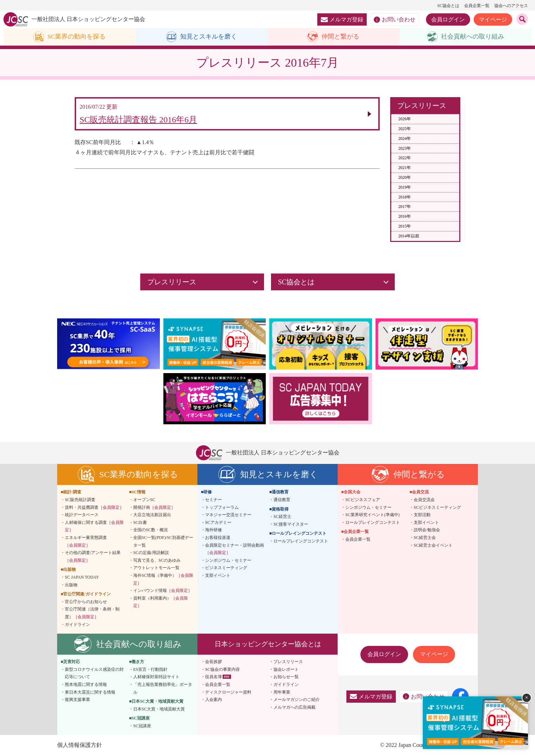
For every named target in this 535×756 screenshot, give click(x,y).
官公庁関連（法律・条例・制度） (92, 613)
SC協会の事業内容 (222, 669)
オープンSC (144, 500)
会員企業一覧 (477, 6)
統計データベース (82, 515)
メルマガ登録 (342, 19)
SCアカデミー (218, 522)
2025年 (405, 129)
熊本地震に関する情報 (86, 684)
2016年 (405, 217)
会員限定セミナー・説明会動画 (235, 549)
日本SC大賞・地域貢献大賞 (159, 709)
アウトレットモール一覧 (156, 568)
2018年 (405, 197)
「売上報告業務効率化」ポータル (163, 688)
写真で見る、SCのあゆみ (157, 560)
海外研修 (214, 530)
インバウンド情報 (163, 591)
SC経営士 (282, 517)
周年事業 (282, 692)
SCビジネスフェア (363, 500)
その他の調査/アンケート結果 (93, 557)
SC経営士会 (425, 538)
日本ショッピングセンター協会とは (268, 644)
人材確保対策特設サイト (156, 677)
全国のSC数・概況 (151, 530)
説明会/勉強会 (427, 530)
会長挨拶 (214, 662)
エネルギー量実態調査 (86, 541)
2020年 (405, 177)
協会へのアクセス (511, 6)
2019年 (405, 187)
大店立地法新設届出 (152, 515)
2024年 (405, 139)
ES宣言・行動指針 (150, 669)
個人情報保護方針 (80, 745)
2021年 (405, 168)
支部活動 (422, 515)
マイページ (493, 19)
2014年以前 (409, 236)
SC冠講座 (142, 726)
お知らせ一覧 (286, 677)
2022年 (405, 158)
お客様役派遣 (218, 538)
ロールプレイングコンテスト (301, 541)
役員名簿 (214, 677)
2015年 (405, 226)
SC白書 (140, 522)
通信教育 (282, 500)
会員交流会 (424, 500)
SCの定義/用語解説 (151, 553)
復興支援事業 (77, 700)
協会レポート (286, 669)
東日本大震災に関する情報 (90, 692)
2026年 (405, 119)
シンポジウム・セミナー (228, 560)
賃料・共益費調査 (94, 507)
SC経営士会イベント (433, 545)
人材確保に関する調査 (94, 526)
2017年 (405, 207)
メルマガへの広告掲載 (294, 707)
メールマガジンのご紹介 (297, 700)
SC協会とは (448, 6)
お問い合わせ (395, 20)
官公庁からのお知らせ (86, 602)
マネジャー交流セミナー (228, 515)
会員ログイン (448, 19)
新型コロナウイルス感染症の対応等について (94, 673)
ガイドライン (77, 625)
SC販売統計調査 (80, 500)
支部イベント (218, 575)
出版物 (71, 585)
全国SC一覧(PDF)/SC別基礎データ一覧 (163, 541)
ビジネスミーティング (226, 568)
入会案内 (214, 700)
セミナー (214, 500)
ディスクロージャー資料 (228, 692)
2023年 (405, 148)
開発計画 (154, 507)
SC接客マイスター (291, 524)
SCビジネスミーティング (437, 507)
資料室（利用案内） (161, 602)
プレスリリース (288, 662)
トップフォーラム (222, 507)
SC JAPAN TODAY (82, 577)
